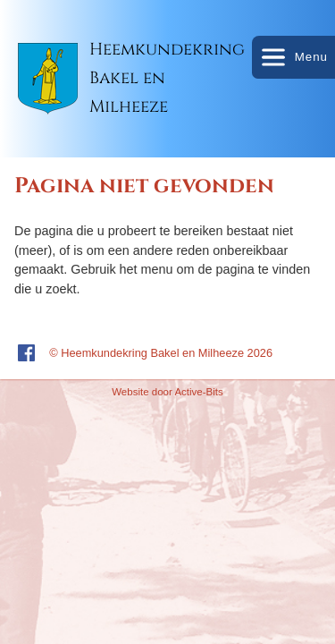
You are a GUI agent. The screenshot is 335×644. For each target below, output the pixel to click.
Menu (293, 57)
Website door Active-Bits (167, 392)
